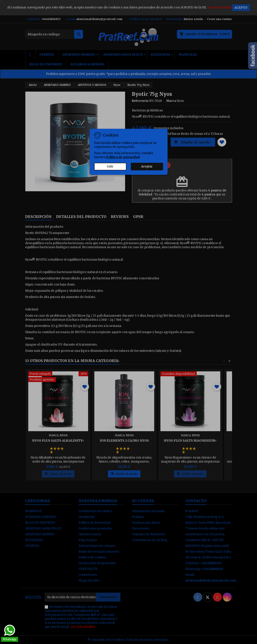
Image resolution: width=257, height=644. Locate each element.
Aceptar (147, 166)
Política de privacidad (123, 157)
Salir (110, 166)
